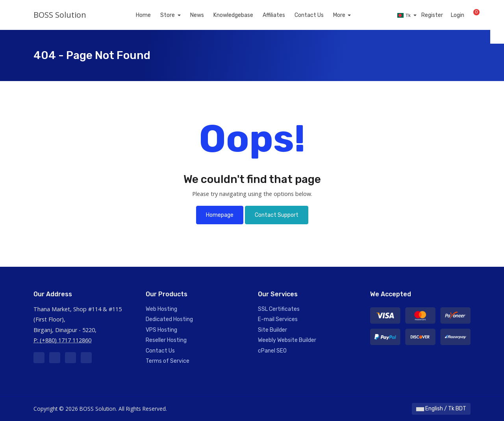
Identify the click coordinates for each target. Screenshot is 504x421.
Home (152, 15)
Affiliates (283, 15)
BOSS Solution (60, 15)
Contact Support (277, 215)
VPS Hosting (161, 330)
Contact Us (318, 15)
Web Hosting (161, 309)
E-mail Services (278, 319)
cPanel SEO (272, 351)
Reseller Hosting (166, 340)
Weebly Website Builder (287, 340)
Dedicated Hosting (169, 319)
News (206, 15)
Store (177, 15)
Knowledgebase (242, 15)
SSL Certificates (279, 309)
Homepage (220, 215)
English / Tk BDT (441, 409)
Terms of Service (168, 361)
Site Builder (272, 330)
